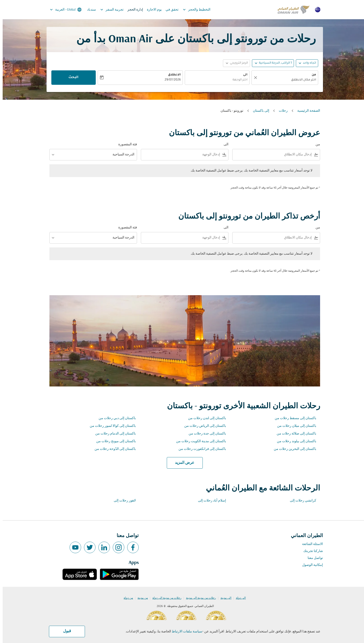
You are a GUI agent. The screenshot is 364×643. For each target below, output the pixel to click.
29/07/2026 (170, 80)
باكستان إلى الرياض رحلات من (203, 426)
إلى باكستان (258, 111)
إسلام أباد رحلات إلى (209, 501)
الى (243, 75)
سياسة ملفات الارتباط (184, 632)
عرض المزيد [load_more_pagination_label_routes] (182, 463)
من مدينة (140, 598)
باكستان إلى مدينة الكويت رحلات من (198, 441)
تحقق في (169, 10)
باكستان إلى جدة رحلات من (205, 434)
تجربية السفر (108, 10)
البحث (71, 78)
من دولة (126, 598)
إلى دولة (238, 598)
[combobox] (285, 80)
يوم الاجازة (152, 10)
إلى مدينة (223, 598)
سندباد (89, 10)
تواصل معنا (313, 558)
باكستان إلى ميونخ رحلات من (113, 441)
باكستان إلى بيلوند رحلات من (294, 441)
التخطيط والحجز (193, 10)
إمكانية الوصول (310, 565)
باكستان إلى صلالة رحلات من (294, 434)
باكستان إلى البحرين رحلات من (292, 449)
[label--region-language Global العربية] (63, 10)
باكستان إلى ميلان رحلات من (294, 426)
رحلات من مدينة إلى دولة (164, 598)
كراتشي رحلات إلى (300, 501)
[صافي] (252, 78)
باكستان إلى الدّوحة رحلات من (113, 449)
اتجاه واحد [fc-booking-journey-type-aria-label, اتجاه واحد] (307, 63)
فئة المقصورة (125, 144)
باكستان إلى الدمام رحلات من (113, 434)
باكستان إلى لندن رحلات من (204, 418)
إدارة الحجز (133, 10)
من (311, 75)
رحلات (281, 111)
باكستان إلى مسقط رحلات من (293, 418)
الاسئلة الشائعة (310, 544)
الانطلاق (172, 75)
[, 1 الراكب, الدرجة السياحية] (273, 63)
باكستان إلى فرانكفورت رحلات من (200, 449)
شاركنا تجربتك (310, 551)
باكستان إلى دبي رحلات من (115, 418)
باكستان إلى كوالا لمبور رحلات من (110, 426)
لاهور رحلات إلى (122, 501)
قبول (64, 631)
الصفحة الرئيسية (306, 111)
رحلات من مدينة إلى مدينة (198, 598)
